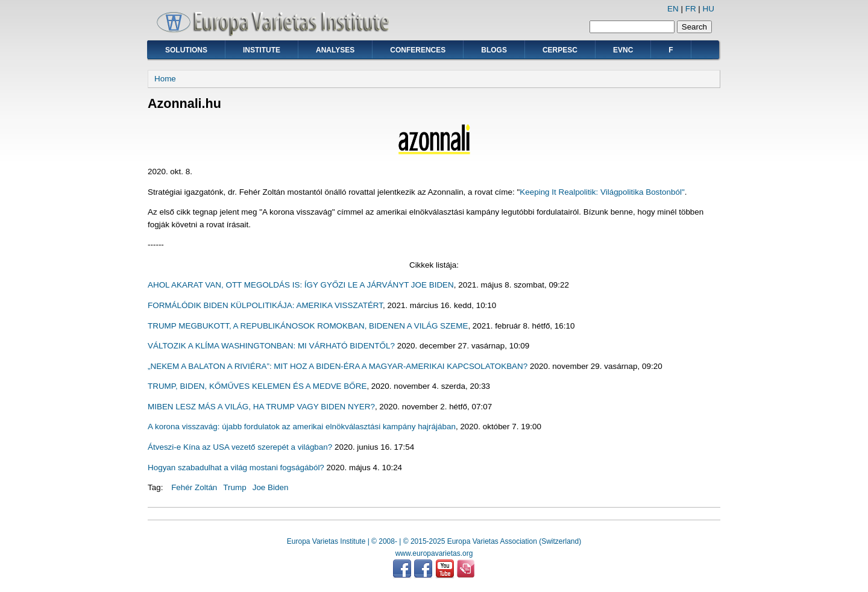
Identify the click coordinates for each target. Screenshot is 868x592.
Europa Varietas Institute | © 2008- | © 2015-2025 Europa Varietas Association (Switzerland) (434, 541)
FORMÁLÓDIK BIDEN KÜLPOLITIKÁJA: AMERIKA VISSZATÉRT (265, 305)
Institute (262, 50)
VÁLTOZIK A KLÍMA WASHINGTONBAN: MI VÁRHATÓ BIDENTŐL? (271, 346)
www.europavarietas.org (434, 553)
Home (165, 79)
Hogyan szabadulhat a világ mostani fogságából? (236, 468)
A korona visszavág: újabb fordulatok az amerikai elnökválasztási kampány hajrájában (302, 427)
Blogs (494, 50)
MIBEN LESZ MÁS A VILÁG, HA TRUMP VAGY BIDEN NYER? (261, 407)
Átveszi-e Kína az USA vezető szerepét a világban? (240, 447)
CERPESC (560, 50)
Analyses (335, 50)
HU (709, 9)
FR (691, 9)
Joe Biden (271, 487)
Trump (234, 487)
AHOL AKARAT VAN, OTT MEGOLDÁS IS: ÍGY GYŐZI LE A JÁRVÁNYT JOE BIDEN (301, 285)
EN (673, 9)
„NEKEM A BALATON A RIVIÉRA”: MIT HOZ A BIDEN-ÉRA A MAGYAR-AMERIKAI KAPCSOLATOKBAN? (338, 366)
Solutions (186, 50)
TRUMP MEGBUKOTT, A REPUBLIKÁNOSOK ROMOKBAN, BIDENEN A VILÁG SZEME (308, 326)
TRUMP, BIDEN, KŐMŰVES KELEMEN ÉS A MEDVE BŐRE (257, 386)
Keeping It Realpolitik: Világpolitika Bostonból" (602, 192)
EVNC (623, 50)
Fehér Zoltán (194, 487)
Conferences (418, 50)
